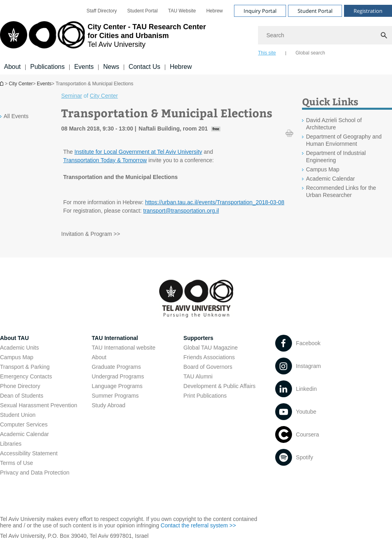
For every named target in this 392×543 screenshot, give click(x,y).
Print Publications (205, 396)
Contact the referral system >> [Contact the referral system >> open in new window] (198, 525)
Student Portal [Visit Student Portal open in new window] (315, 11)
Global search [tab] (310, 53)
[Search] (325, 35)
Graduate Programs (116, 367)
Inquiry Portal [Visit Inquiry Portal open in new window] (260, 11)
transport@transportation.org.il (181, 211)
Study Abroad (108, 405)
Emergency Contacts (26, 376)
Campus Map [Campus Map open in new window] (323, 169)
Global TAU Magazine (211, 348)
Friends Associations (209, 357)
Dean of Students (22, 396)
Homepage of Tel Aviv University (2, 83)
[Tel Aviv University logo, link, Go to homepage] (103, 38)
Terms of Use (16, 463)
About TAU (14, 338)
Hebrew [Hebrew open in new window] (215, 11)
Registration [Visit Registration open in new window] (368, 11)
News (111, 67)
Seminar (72, 96)
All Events (16, 116)
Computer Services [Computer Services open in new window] (24, 424)
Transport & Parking (25, 367)
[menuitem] (102, 11)
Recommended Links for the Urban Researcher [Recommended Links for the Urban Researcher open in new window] (341, 191)
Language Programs (117, 386)
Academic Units (19, 348)
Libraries (11, 444)
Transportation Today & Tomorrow (105, 160)
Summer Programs (115, 396)
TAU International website (123, 348)
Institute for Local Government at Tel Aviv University (138, 152)
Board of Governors (208, 367)
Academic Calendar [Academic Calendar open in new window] (330, 179)
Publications (47, 67)
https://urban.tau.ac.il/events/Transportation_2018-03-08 (215, 202)
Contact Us (145, 67)
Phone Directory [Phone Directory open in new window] (20, 386)
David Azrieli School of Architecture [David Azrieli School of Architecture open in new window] (334, 124)
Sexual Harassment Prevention (39, 405)
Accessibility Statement (29, 453)
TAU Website (182, 11)
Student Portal (142, 11)
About (12, 67)
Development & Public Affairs (220, 386)
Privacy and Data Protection (35, 473)
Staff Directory (102, 11)
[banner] (196, 37)
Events (84, 67)
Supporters (199, 338)
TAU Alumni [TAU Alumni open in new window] (198, 376)
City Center (21, 84)
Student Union (18, 415)
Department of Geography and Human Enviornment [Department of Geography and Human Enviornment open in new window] (344, 140)
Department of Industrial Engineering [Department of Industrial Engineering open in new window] (336, 157)
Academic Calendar (24, 434)
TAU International (115, 338)
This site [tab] (267, 53)
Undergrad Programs (118, 376)
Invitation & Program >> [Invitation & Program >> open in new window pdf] (91, 234)
